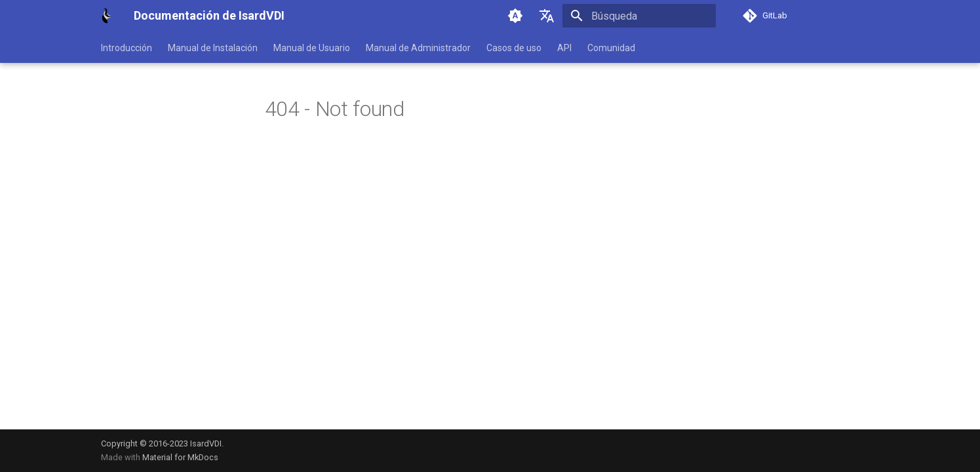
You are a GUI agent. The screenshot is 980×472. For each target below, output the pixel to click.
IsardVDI (206, 443)
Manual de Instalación (213, 48)
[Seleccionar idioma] (547, 16)
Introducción (127, 48)
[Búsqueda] (639, 16)
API (564, 48)
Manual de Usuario (312, 48)
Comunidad (611, 48)
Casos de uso (514, 48)
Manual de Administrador (418, 48)
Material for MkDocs (180, 457)
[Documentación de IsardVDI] (107, 16)
